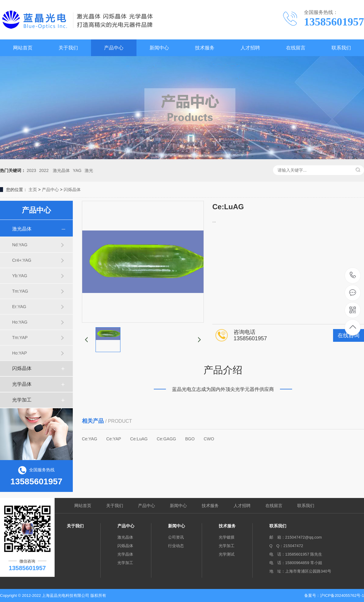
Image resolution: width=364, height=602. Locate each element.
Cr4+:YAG (22, 260)
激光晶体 (61, 170)
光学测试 (227, 554)
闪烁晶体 (72, 190)
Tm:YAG (20, 291)
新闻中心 (159, 48)
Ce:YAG (89, 439)
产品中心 (114, 48)
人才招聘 (250, 48)
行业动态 (176, 546)
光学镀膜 (227, 537)
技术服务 (205, 48)
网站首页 (23, 48)
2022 (44, 170)
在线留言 (296, 48)
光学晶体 (22, 384)
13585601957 (353, 275)
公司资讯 (176, 537)
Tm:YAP (20, 338)
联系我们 (341, 48)
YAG (77, 170)
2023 (31, 170)
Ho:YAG (20, 322)
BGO (190, 439)
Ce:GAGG (167, 439)
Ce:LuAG (139, 439)
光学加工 (22, 400)
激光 (89, 170)
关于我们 (68, 48)
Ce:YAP (114, 439)
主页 (33, 190)
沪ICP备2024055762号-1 (342, 595)
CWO (209, 439)
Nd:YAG (20, 245)
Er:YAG (19, 307)
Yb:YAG (20, 276)
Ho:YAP (20, 353)
